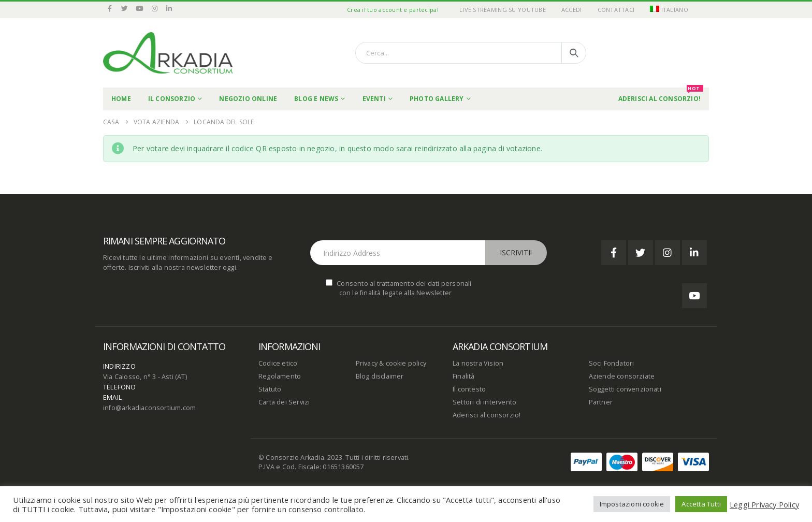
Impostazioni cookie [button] (632, 504)
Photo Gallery (437, 99)
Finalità (464, 376)
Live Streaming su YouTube (503, 10)
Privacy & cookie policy (391, 363)
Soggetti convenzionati (625, 389)
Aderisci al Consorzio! (661, 95)
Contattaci (616, 10)
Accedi (572, 10)
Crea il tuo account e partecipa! (393, 10)
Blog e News (316, 99)
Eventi (374, 99)
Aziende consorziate (622, 376)
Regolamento (280, 376)
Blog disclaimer (380, 376)
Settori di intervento (484, 402)
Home (121, 99)
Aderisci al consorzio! (487, 415)
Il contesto (469, 389)
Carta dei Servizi (284, 402)
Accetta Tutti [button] (701, 504)
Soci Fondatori (612, 363)
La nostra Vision (478, 363)
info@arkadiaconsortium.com (149, 408)
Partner (601, 402)
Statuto (270, 389)
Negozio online (248, 99)
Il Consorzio (172, 99)
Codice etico (278, 363)
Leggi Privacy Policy (764, 504)
